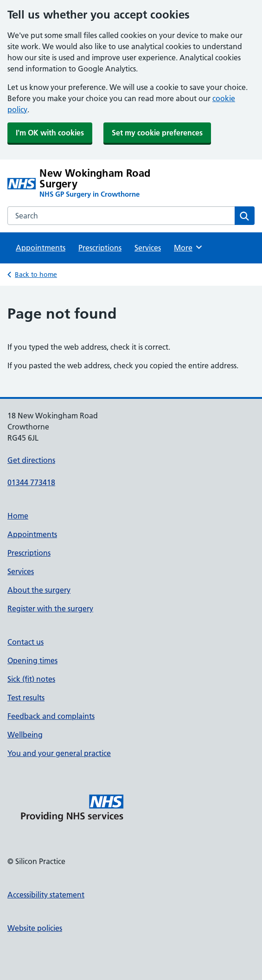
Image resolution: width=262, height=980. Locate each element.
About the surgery (39, 590)
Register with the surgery (50, 608)
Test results (26, 698)
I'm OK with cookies (50, 133)
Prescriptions (100, 248)
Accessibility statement (46, 895)
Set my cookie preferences (157, 133)
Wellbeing (25, 735)
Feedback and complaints (51, 716)
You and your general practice (59, 753)
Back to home (36, 275)
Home (18, 516)
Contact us (26, 642)
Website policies (35, 928)
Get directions (31, 460)
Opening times (32, 660)
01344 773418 (31, 482)
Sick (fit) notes (31, 679)
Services (148, 248)
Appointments (41, 248)
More (189, 247)
